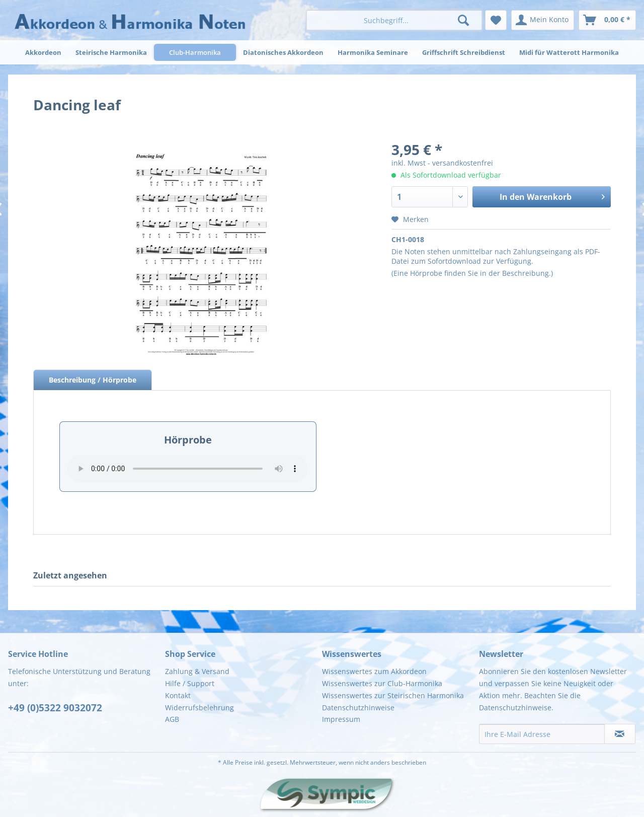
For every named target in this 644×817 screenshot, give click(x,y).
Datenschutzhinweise (358, 708)
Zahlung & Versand (197, 671)
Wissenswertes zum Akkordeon (374, 671)
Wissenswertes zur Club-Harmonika (382, 683)
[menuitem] (394, 20)
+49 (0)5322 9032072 (55, 708)
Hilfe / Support (190, 683)
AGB (172, 719)
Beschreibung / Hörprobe (93, 380)
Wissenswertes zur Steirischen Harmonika (393, 695)
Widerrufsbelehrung (199, 708)
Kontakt (178, 695)
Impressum (341, 719)
